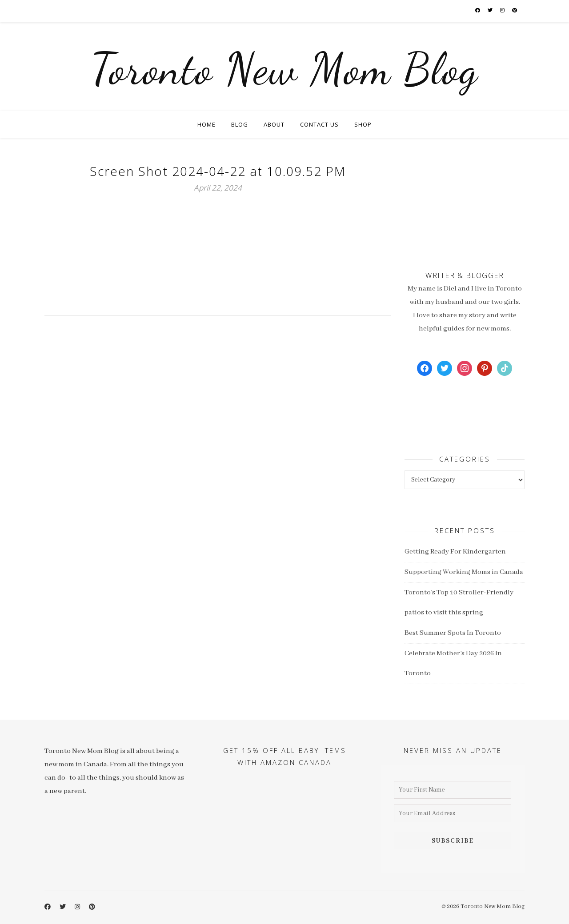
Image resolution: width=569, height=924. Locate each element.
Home (206, 124)
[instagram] (503, 11)
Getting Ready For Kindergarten (455, 552)
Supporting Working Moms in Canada (464, 572)
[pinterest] (515, 11)
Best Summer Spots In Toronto (453, 633)
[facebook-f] (478, 11)
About (274, 124)
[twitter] (491, 11)
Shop (363, 124)
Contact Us (319, 124)
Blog (240, 124)
